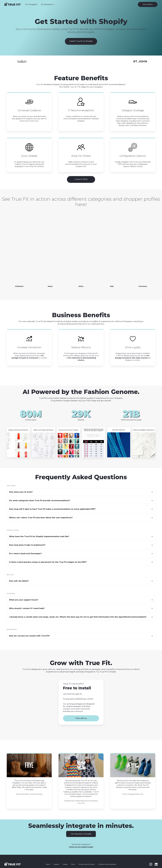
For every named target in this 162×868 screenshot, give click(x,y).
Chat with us (81, 718)
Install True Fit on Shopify (81, 41)
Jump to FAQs (81, 179)
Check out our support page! (81, 847)
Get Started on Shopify (81, 834)
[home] (13, 4)
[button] (48, 4)
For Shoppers (31, 4)
